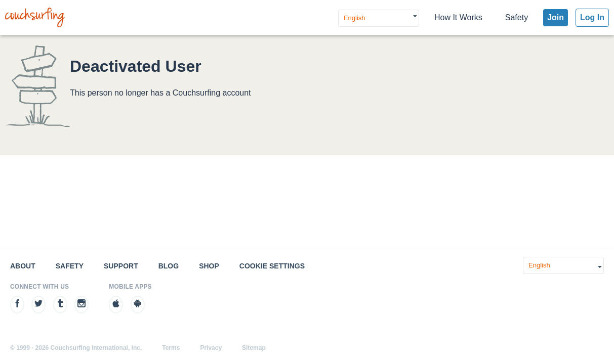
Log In (592, 17)
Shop (209, 266)
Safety (517, 17)
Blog (169, 266)
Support (121, 266)
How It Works (458, 17)
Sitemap (254, 348)
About (23, 266)
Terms (171, 348)
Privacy (211, 348)
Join (556, 17)
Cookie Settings (272, 266)
